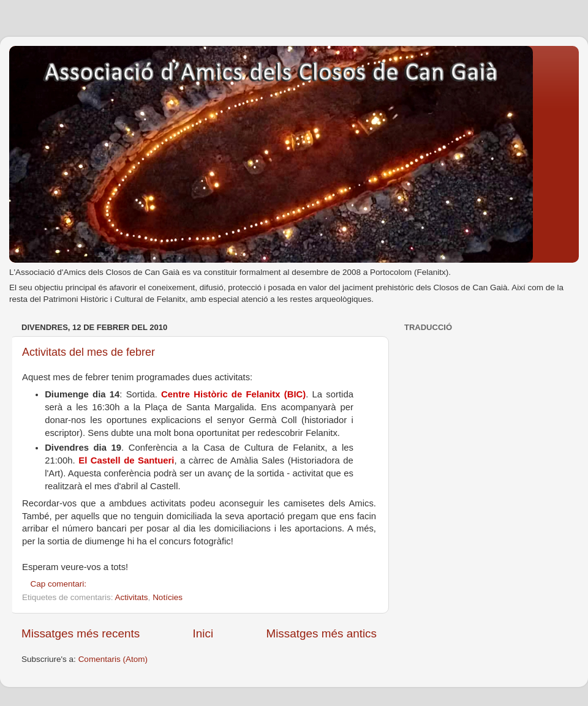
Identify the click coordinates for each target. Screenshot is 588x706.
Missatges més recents (81, 633)
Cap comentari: (60, 584)
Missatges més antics (321, 633)
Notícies (168, 597)
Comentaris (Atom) (113, 659)
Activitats (132, 597)
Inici (203, 633)
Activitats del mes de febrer (89, 352)
